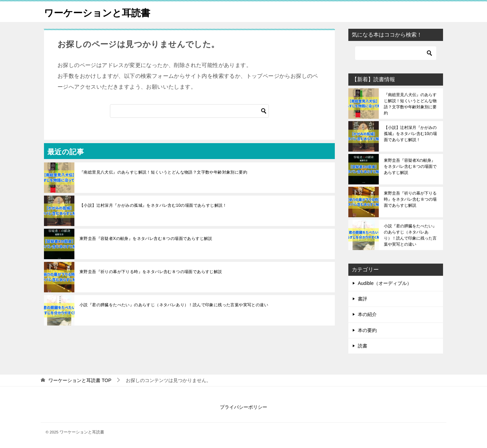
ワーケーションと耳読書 (101, 12)
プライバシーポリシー (243, 407)
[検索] (189, 111)
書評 (363, 299)
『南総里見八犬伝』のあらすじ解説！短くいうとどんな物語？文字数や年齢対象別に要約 (163, 172)
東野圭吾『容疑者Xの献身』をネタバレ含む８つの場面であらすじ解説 (146, 239)
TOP (80, 380)
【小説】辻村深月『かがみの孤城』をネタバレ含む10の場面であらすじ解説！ (153, 205)
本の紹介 (367, 314)
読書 (363, 346)
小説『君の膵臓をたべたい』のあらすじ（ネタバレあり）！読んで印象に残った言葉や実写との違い (174, 305)
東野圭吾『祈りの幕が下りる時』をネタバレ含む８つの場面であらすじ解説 (151, 272)
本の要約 (367, 330)
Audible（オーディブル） (385, 283)
